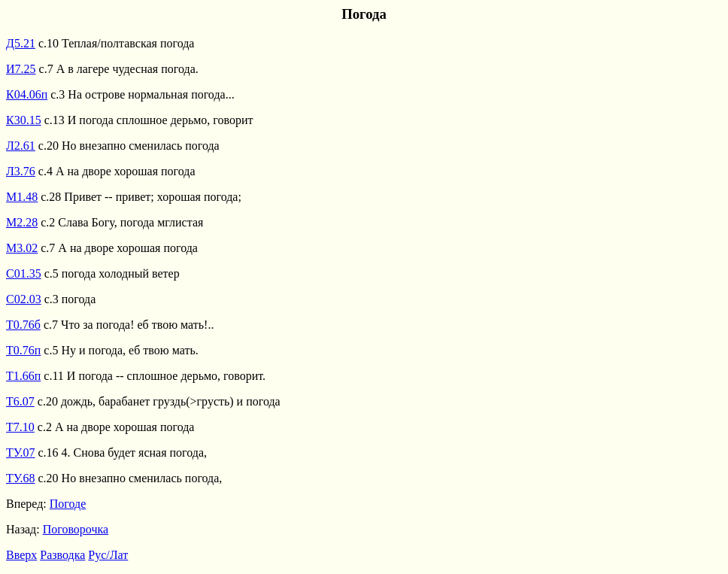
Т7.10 (20, 427)
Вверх (21, 555)
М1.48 (22, 197)
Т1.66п (23, 376)
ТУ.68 (21, 478)
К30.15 (24, 120)
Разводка (62, 555)
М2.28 (22, 222)
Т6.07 (20, 401)
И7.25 (21, 69)
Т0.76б (23, 325)
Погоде (68, 504)
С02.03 (24, 299)
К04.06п (27, 94)
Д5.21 (21, 43)
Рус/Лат (108, 555)
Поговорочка (76, 529)
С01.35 (24, 273)
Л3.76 (21, 171)
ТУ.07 (21, 453)
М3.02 (22, 248)
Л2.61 (21, 146)
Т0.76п (23, 350)
